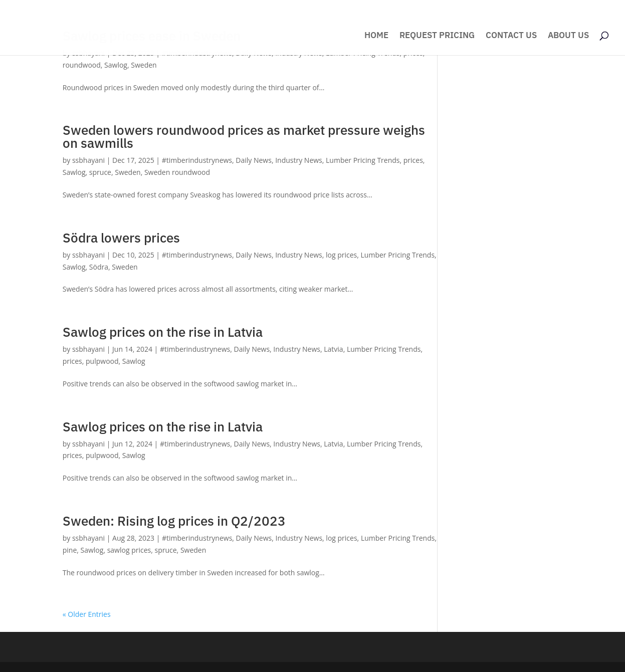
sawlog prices (129, 550)
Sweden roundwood (177, 172)
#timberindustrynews (197, 160)
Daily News (254, 160)
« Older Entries (87, 614)
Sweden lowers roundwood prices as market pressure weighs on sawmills (244, 136)
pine (70, 550)
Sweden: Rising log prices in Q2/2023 (174, 521)
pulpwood (102, 361)
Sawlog (116, 65)
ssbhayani (88, 160)
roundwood (82, 65)
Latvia (333, 349)
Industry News (299, 160)
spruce (100, 172)
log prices (341, 255)
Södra (99, 267)
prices (413, 160)
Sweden (144, 65)
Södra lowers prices (121, 238)
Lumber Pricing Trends (363, 160)
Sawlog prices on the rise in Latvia (163, 332)
